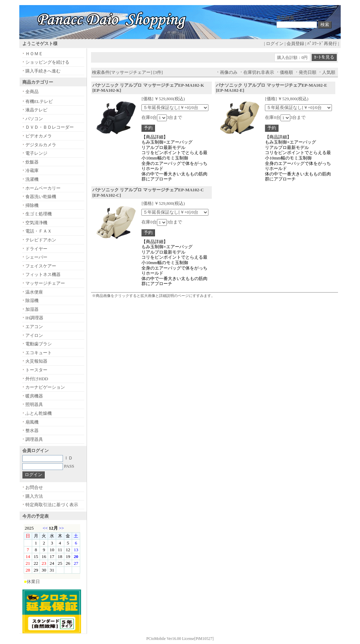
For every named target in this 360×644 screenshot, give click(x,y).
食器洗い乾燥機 (41, 197)
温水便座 (34, 292)
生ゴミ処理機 (39, 214)
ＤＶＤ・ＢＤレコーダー (50, 127)
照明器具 (34, 404)
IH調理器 (34, 318)
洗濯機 (32, 179)
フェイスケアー (41, 266)
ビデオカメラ (39, 136)
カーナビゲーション (45, 387)
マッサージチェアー (45, 283)
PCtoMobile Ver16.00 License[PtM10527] (180, 639)
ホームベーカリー (43, 188)
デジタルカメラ (41, 145)
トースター (36, 370)
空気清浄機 (36, 223)
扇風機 (32, 422)
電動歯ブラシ (39, 344)
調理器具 (34, 439)
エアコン (34, 327)
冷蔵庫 (32, 170)
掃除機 (32, 205)
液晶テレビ (36, 110)
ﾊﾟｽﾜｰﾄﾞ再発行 (322, 44)
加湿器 (32, 309)
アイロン (34, 335)
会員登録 (295, 44)
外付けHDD (37, 379)
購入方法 (34, 496)
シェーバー (36, 257)
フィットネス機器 (43, 274)
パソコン (34, 119)
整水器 (32, 431)
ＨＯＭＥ (34, 54)
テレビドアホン (41, 240)
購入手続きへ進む (43, 71)
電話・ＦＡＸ (39, 231)
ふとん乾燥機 (39, 413)
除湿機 (32, 300)
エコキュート (39, 353)
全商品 (32, 92)
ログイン (275, 44)
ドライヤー (36, 249)
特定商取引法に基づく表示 (52, 505)
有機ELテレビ (39, 101)
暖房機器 (34, 396)
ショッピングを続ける (47, 62)
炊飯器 (32, 162)
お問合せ (34, 487)
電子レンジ (36, 153)
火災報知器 (36, 361)
